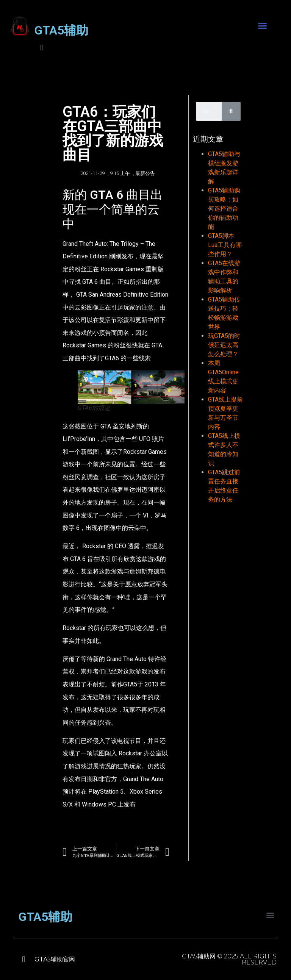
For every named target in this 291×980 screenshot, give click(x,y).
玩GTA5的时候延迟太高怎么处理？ (224, 345)
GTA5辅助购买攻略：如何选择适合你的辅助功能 (224, 209)
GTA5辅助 (61, 30)
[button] (263, 26)
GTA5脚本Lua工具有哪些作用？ (225, 245)
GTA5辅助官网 (55, 959)
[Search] (231, 111)
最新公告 (145, 173)
